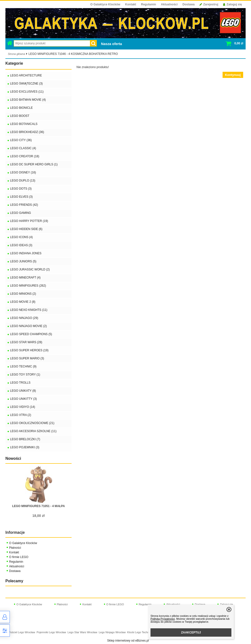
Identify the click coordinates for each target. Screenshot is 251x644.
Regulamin (148, 4)
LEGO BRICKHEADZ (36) (27, 132)
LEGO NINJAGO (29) (24, 318)
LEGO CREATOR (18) (25, 156)
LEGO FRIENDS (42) (24, 205)
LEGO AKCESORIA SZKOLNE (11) (33, 431)
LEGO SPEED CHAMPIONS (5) (31, 334)
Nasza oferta (112, 44)
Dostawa (189, 4)
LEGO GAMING (20, 213)
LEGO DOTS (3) (21, 189)
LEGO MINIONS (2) (23, 294)
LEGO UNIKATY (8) (23, 391)
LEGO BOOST (20, 116)
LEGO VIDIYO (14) (23, 407)
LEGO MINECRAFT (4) (25, 278)
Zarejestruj (209, 4)
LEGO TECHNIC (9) (23, 366)
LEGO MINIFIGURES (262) (28, 286)
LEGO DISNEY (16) (23, 172)
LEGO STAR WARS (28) (26, 342)
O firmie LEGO (19, 557)
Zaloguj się (232, 4)
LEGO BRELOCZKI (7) (25, 439)
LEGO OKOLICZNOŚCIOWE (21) (32, 423)
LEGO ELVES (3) (21, 197)
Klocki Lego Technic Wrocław (145, 632)
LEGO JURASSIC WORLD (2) (30, 269)
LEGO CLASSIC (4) (23, 148)
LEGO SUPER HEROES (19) (29, 350)
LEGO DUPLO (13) (23, 181)
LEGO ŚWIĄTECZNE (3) (26, 84)
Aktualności (169, 4)
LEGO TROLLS (20, 383)
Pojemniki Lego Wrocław (51, 632)
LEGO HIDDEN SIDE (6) (26, 229)
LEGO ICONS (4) (21, 237)
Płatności (15, 548)
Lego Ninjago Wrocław (112, 632)
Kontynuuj (233, 75)
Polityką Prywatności (163, 619)
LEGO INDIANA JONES (26, 253)
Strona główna (16, 54)
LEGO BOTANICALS (24, 124)
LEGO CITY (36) (21, 140)
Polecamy (14, 581)
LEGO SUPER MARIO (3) (27, 358)
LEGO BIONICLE (21, 108)
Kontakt (131, 4)
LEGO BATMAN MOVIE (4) (28, 100)
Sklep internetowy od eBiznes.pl (128, 641)
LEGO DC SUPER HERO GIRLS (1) (34, 164)
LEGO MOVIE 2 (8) (23, 302)
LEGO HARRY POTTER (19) (29, 221)
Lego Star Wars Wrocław (82, 632)
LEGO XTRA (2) (21, 415)
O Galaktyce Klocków (105, 4)
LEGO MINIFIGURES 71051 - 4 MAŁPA (38, 506)
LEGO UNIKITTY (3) (23, 399)
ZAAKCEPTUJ (191, 632)
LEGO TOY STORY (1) (25, 375)
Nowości (13, 458)
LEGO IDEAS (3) (21, 245)
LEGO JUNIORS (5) (23, 261)
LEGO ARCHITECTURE (26, 75)
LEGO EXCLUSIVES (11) (27, 92)
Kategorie (14, 63)
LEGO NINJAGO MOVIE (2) (28, 326)
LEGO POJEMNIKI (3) (25, 447)
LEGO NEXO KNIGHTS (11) (29, 310)
